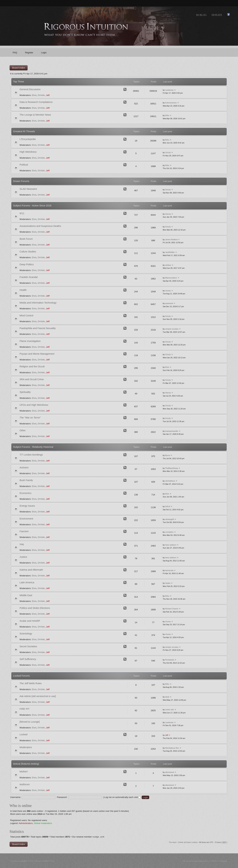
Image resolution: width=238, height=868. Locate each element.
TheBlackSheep (172, 468)
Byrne (168, 455)
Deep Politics (27, 264)
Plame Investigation (30, 341)
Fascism (24, 531)
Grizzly (168, 152)
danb (167, 697)
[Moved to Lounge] (30, 722)
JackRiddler (170, 252)
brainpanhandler (172, 431)
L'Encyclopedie (28, 139)
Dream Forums (21, 181)
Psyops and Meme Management (37, 354)
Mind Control (27, 316)
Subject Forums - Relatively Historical (33, 447)
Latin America (27, 582)
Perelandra (170, 660)
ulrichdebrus (170, 481)
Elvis (34, 95)
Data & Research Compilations (36, 102)
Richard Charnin (172, 609)
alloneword (170, 772)
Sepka (168, 583)
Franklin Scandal (29, 277)
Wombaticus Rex (172, 748)
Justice (23, 557)
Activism (24, 468)
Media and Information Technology (38, 303)
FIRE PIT (25, 709)
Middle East (26, 595)
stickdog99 (170, 519)
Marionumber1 (171, 278)
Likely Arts (198, 861)
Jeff (48, 95)
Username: (16, 797)
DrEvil (168, 506)
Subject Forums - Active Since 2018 (32, 206)
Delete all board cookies (188, 842)
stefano (168, 265)
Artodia (224, 861)
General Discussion (30, 89)
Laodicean (169, 90)
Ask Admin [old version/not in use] (38, 696)
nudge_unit (98, 837)
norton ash (170, 710)
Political (24, 165)
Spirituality (25, 392)
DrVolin (41, 95)
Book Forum (26, 239)
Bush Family (26, 480)
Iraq (22, 544)
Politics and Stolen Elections (35, 608)
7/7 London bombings (31, 455)
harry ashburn (171, 545)
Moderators (26, 747)
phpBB (24, 861)
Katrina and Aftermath (31, 570)
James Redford (171, 240)
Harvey (168, 214)
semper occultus (172, 329)
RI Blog (201, 15)
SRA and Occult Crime (32, 379)
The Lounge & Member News (35, 115)
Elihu (167, 115)
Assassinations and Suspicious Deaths (40, 226)
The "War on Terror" (30, 418)
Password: (62, 797)
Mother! (24, 772)
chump (168, 291)
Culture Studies (28, 252)
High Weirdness (28, 152)
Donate (217, 15)
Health (23, 290)
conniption (169, 532)
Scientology (26, 634)
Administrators (26, 823)
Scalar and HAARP (30, 621)
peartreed (169, 303)
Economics (26, 493)
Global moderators (43, 823)
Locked (24, 734)
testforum (25, 784)
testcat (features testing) (26, 764)
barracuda (169, 570)
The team (173, 842)
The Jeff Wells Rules (31, 683)
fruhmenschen (171, 103)
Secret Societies (28, 646)
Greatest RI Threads (24, 131)
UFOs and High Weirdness (34, 405)
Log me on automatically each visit (122, 797)
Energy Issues (27, 506)
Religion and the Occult (32, 366)
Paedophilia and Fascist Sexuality (38, 328)
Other (23, 430)
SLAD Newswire (28, 189)
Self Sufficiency (28, 659)
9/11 (22, 213)
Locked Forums (22, 676)
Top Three (19, 82)
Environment (26, 519)
